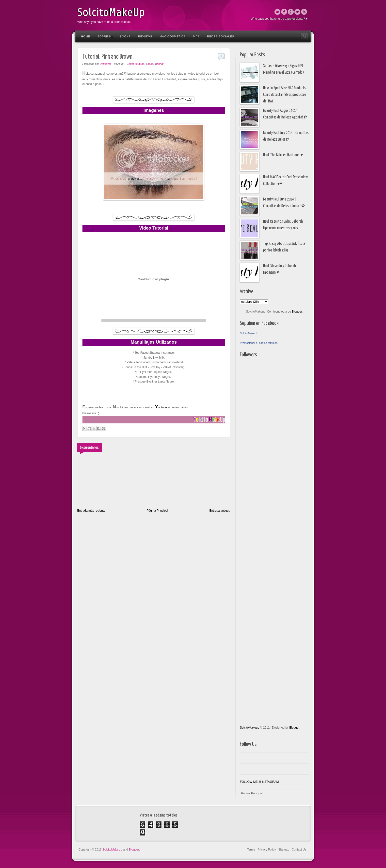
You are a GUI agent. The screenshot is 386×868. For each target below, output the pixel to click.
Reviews (145, 36)
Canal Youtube (136, 64)
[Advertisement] (259, 492)
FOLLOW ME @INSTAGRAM (259, 782)
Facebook (284, 12)
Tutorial (159, 64)
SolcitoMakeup (249, 728)
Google (291, 12)
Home (86, 36)
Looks (125, 36)
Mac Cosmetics (173, 36)
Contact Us (299, 850)
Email (277, 12)
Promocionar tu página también (259, 343)
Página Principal (157, 511)
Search (304, 36)
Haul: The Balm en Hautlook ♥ (283, 155)
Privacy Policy (267, 850)
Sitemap (284, 850)
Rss (304, 12)
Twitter (297, 12)
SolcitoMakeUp (111, 12)
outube (161, 407)
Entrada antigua (220, 511)
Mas (196, 36)
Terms (251, 850)
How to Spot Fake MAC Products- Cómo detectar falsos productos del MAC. (285, 95)
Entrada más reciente (91, 511)
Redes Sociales (221, 36)
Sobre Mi (105, 36)
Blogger (297, 312)
